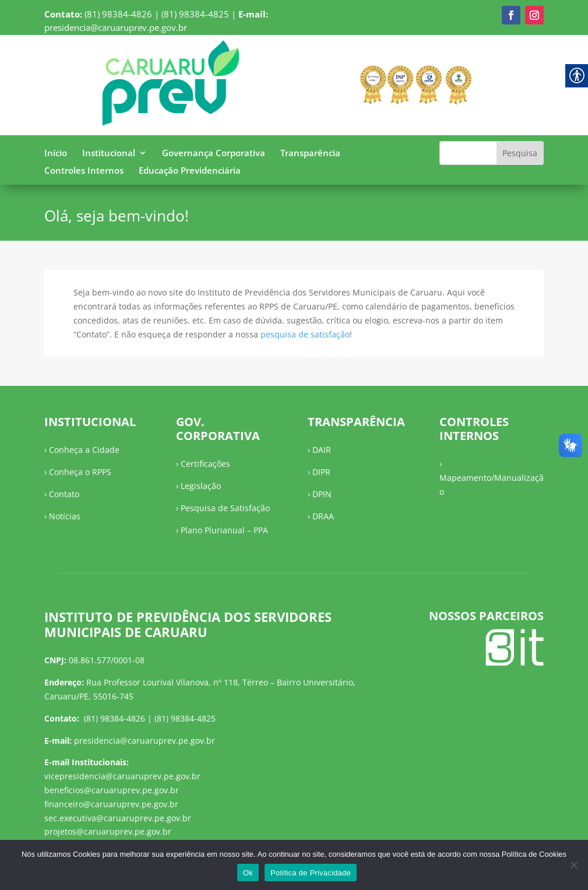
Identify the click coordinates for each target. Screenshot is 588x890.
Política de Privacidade (311, 873)
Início (56, 154)
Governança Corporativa (214, 154)
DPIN (322, 494)
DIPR (321, 472)
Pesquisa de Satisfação (225, 508)
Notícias (65, 516)
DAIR (322, 450)
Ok (248, 873)
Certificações (205, 464)
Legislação (201, 486)
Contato (64, 494)
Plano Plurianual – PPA (224, 530)
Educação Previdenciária (190, 171)
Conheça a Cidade (84, 450)
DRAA (323, 516)
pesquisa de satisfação (305, 334)
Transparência (310, 154)
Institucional (109, 154)
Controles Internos (84, 171)
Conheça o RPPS (80, 472)
